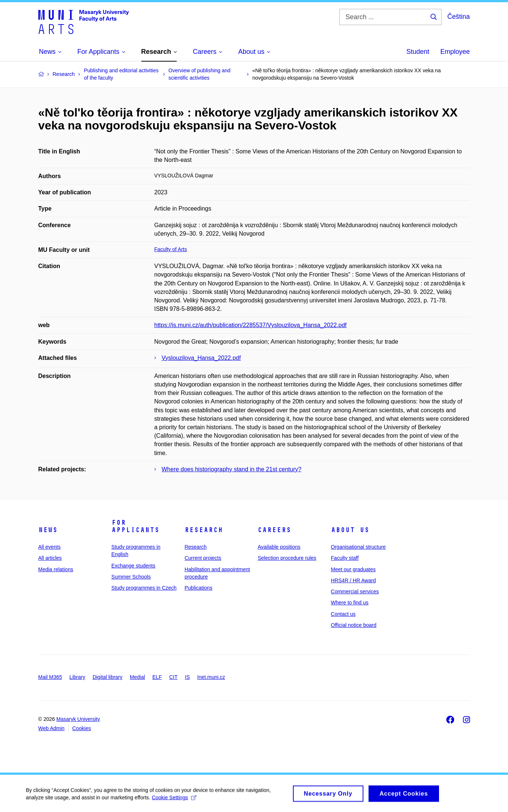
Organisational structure (358, 547)
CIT (174, 677)
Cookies (82, 728)
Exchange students (133, 566)
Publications (198, 588)
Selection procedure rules (287, 558)
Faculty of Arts (171, 249)
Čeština (458, 17)
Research (204, 530)
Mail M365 (50, 677)
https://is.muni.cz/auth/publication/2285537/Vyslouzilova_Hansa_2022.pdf (250, 325)
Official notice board (354, 625)
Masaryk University (78, 719)
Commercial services (355, 591)
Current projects (203, 558)
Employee (455, 52)
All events (50, 547)
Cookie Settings (174, 800)
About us (350, 530)
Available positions (279, 547)
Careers (274, 530)
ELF (157, 677)
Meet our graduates (353, 569)
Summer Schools (131, 577)
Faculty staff (345, 558)
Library (77, 677)
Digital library (108, 677)
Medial (137, 677)
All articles (50, 558)
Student (418, 52)
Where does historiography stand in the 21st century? (231, 469)
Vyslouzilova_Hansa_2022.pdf (201, 358)
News (48, 530)
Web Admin (51, 728)
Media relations (56, 569)
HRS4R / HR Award (353, 580)
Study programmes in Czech (144, 588)
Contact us (343, 614)
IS (187, 677)
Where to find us (350, 603)
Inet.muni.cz (211, 677)
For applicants (135, 526)
